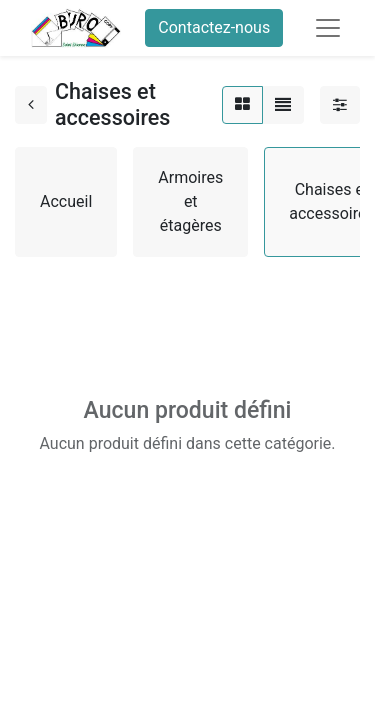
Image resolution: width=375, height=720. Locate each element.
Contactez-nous (214, 27)
